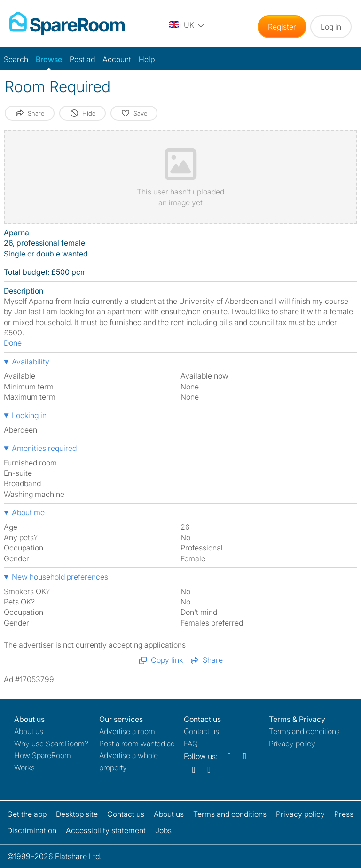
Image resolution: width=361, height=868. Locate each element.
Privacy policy (292, 744)
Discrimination (32, 830)
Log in (331, 27)
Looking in (29, 415)
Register (282, 27)
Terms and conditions (304, 731)
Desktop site (77, 814)
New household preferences (60, 577)
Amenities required (44, 448)
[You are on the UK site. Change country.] (187, 25)
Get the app (27, 814)
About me (28, 512)
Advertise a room (127, 731)
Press (344, 814)
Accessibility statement (106, 830)
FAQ (191, 744)
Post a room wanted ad (137, 744)
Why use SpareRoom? (51, 744)
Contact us (201, 731)
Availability (31, 362)
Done (13, 343)
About (29, 731)
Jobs (163, 830)
